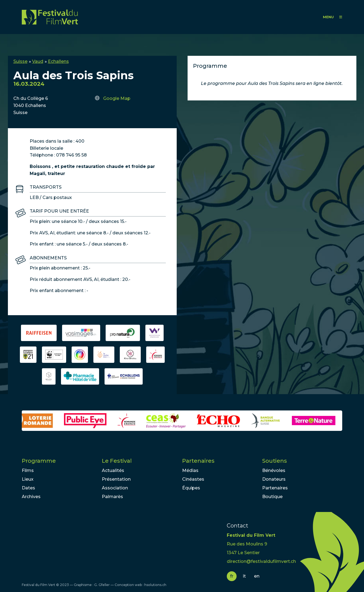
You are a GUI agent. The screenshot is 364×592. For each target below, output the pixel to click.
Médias (190, 470)
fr (232, 576)
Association (115, 488)
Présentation (116, 479)
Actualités (113, 470)
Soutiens (275, 461)
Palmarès (112, 497)
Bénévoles (274, 470)
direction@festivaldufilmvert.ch (261, 561)
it (244, 576)
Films (28, 470)
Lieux (28, 479)
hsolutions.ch (155, 585)
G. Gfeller (102, 585)
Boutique (272, 497)
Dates (28, 488)
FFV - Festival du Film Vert (50, 17)
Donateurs (274, 479)
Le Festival (117, 461)
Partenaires (198, 461)
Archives (31, 497)
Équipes (191, 488)
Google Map (117, 98)
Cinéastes (193, 479)
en (257, 576)
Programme (39, 461)
